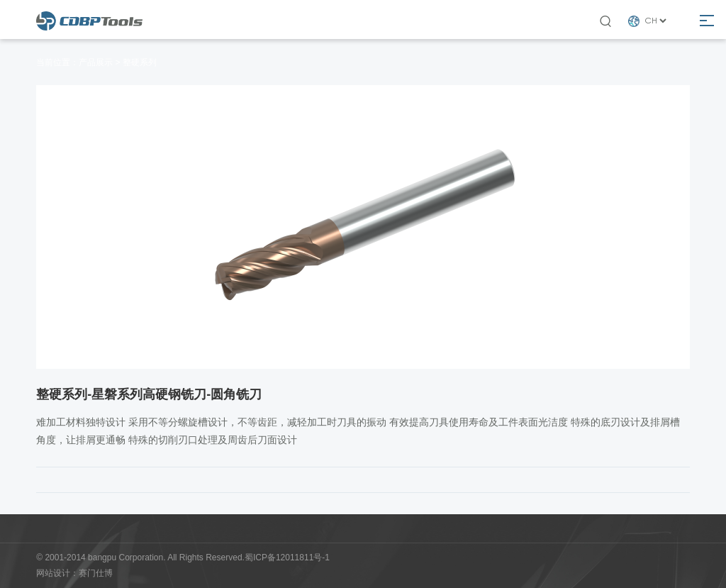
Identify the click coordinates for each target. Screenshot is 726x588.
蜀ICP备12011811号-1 (287, 558)
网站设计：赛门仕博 (74, 573)
